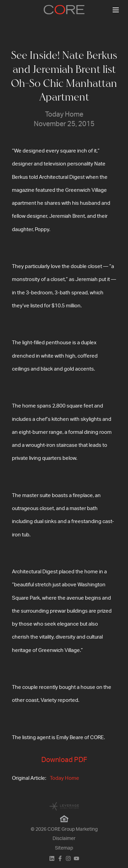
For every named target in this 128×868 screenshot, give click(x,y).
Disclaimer (64, 839)
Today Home (65, 778)
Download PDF (64, 760)
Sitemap (64, 848)
